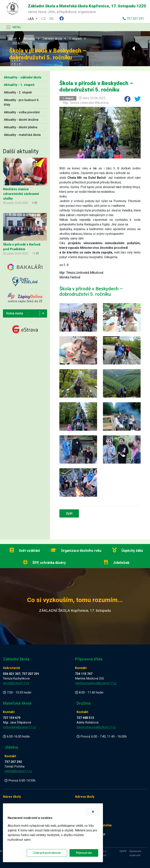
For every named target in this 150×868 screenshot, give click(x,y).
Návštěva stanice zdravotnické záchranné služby (21, 194)
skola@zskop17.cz (16, 683)
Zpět (69, 513)
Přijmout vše (84, 853)
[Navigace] (13, 27)
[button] (32, 18)
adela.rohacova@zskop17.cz (96, 727)
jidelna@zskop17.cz (18, 771)
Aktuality (29, 39)
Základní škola (52, 39)
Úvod (13, 39)
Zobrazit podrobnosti (47, 853)
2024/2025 (20, 43)
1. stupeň (75, 39)
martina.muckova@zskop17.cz (96, 683)
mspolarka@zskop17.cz (19, 727)
